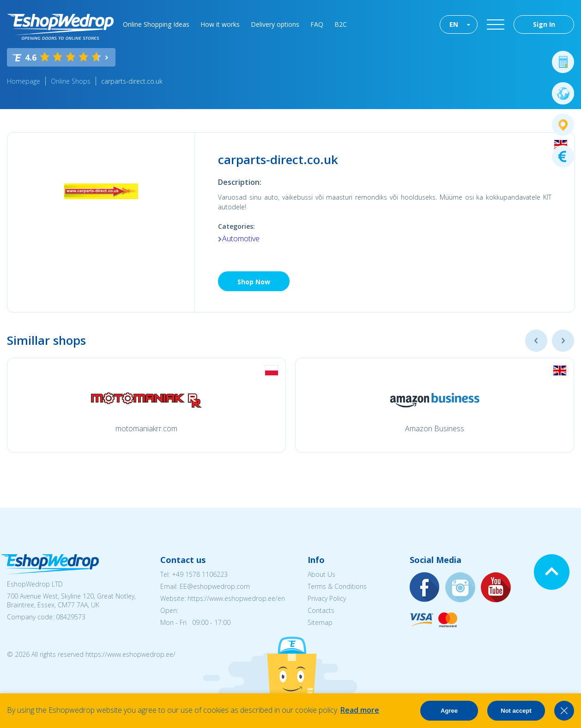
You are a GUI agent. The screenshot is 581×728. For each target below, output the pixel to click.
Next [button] (563, 341)
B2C (341, 24)
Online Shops (71, 81)
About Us (321, 574)
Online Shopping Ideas (156, 24)
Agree (449, 711)
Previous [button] (536, 341)
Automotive (241, 239)
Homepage (24, 81)
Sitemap (320, 622)
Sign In (544, 24)
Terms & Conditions (337, 586)
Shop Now (254, 282)
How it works (220, 24)
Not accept (516, 711)
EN (454, 24)
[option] (146, 405)
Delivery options (275, 24)
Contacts (321, 610)
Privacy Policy (327, 598)
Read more (360, 710)
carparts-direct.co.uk (132, 81)
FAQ (317, 24)
